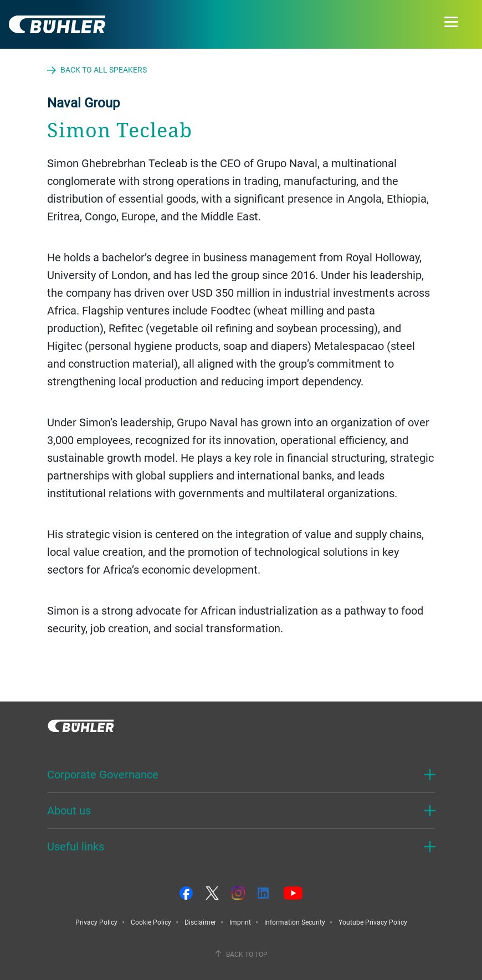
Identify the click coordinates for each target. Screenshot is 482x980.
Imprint (240, 922)
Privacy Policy (96, 922)
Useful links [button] (76, 846)
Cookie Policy (151, 922)
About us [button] (69, 810)
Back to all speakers (104, 69)
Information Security (295, 922)
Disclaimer (200, 922)
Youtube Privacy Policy (373, 922)
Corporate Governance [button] (103, 774)
